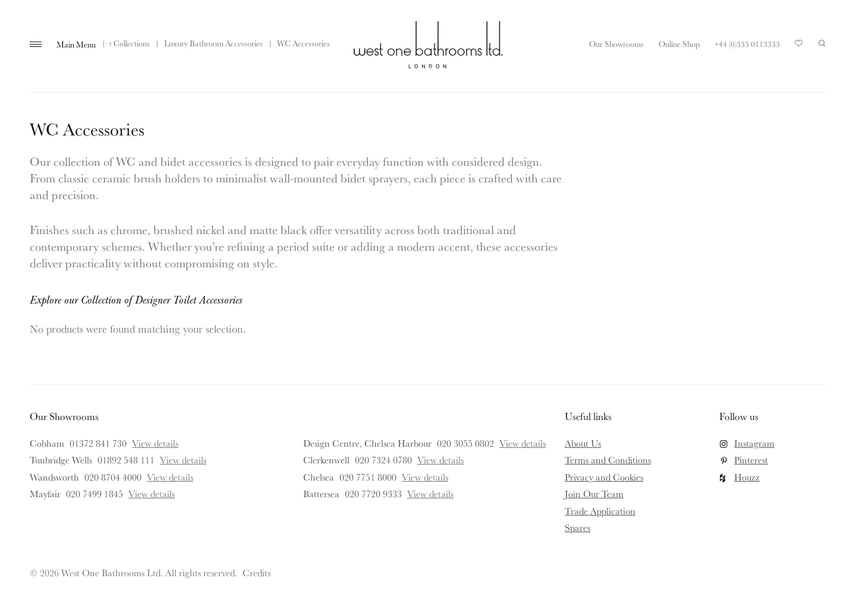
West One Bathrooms (428, 45)
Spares (578, 527)
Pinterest (751, 460)
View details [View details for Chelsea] (425, 477)
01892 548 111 (126, 460)
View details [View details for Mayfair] (152, 494)
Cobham (47, 443)
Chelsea (319, 477)
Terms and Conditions (608, 460)
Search (822, 43)
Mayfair (45, 494)
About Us (583, 443)
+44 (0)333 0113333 (747, 44)
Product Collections (118, 43)
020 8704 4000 (113, 477)
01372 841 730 (98, 443)
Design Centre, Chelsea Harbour (367, 443)
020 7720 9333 (373, 494)
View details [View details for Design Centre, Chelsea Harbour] (523, 443)
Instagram (754, 443)
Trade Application (600, 511)
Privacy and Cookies (604, 477)
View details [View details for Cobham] (155, 443)
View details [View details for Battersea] (430, 494)
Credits (257, 573)
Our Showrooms (616, 44)
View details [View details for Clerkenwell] (440, 460)
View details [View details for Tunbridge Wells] (183, 460)
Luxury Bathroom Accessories (213, 43)
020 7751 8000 (368, 477)
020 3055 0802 (465, 443)
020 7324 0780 (383, 460)
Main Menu (76, 45)
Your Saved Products (799, 46)
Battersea (321, 494)
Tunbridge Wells (61, 460)
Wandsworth (54, 477)
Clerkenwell (326, 460)
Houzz (747, 477)
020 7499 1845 (95, 494)
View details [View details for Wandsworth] (170, 477)
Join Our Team (594, 494)
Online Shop (679, 44)
